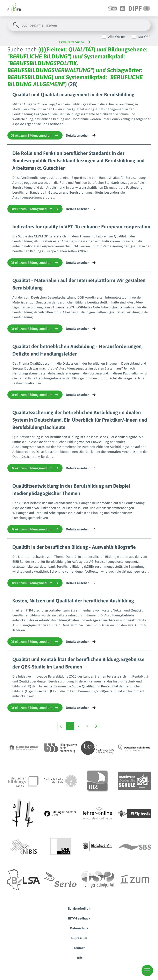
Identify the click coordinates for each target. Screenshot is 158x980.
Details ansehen (81, 135)
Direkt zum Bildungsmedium (35, 135)
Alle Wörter (117, 37)
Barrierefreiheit (79, 908)
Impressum (79, 938)
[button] (147, 971)
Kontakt (79, 948)
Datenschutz (79, 928)
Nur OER (144, 37)
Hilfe (79, 958)
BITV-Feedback (79, 918)
